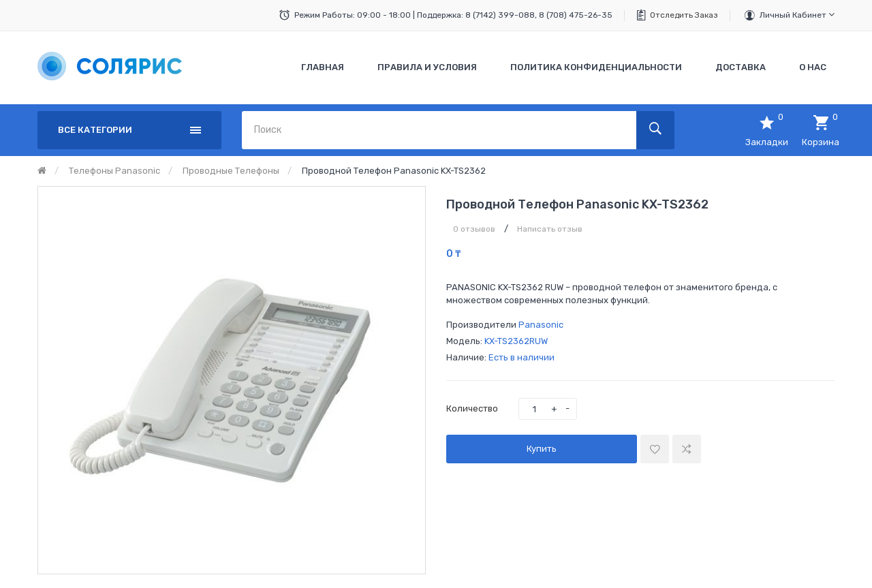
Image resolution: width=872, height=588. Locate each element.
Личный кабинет (797, 15)
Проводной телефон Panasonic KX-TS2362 (394, 171)
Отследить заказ (684, 15)
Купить (542, 449)
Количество (472, 408)
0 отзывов (474, 229)
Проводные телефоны (231, 171)
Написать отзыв (550, 229)
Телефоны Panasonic (114, 171)
